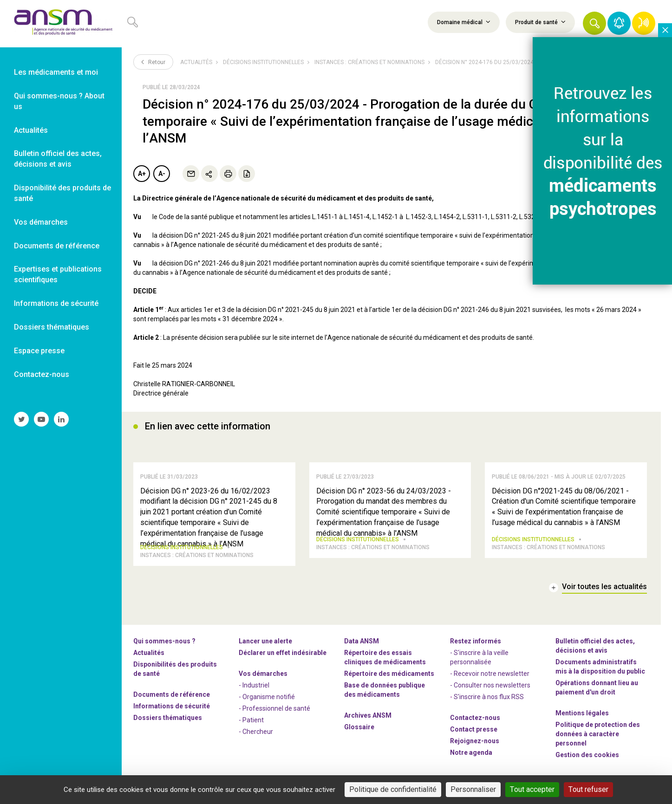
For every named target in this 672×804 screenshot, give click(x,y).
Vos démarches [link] (41, 222)
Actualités (196, 62)
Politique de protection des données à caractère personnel (598, 737)
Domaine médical (464, 22)
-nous (475, 744)
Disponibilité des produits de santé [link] (62, 193)
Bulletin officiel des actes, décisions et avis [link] (58, 159)
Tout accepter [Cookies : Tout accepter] (532, 789)
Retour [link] (153, 62)
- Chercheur (256, 734)
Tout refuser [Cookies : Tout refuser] (588, 789)
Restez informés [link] (476, 644)
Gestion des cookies (587, 758)
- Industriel (254, 688)
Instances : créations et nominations (369, 62)
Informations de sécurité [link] (56, 303)
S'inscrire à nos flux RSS (489, 700)
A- (162, 174)
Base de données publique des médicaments (385, 693)
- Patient (251, 723)
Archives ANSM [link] (368, 718)
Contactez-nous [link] (42, 374)
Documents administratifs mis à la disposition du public (600, 669)
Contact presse (474, 732)
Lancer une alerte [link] (265, 644)
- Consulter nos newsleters (490, 688)
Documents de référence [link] (57, 246)
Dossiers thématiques (168, 720)
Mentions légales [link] (582, 716)
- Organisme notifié (267, 700)
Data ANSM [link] (362, 644)
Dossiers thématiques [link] (52, 327)
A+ (142, 174)
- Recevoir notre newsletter (490, 676)
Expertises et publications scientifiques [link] (58, 274)
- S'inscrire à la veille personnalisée (479, 660)
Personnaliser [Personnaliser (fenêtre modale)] (473, 789)
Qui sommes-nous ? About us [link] (59, 101)
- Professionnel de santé (274, 711)
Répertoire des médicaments (389, 676)
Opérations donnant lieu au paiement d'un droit (597, 690)
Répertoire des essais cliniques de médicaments (385, 660)
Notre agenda (471, 755)
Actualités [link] (31, 130)
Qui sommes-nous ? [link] (164, 644)
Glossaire (359, 730)
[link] (61, 24)
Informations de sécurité (172, 709)
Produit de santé (540, 22)
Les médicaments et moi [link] (56, 72)
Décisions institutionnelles (263, 62)
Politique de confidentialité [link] (393, 789)
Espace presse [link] (39, 351)
